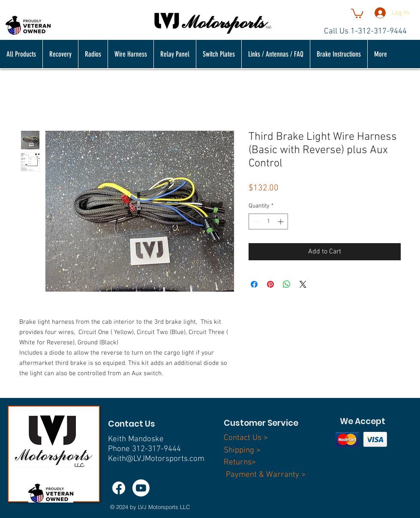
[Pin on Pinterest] (270, 284)
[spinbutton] (268, 221)
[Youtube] (141, 488)
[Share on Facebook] (254, 284)
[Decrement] (255, 221)
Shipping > (242, 450)
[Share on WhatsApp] (287, 284)
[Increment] (281, 221)
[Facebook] (119, 488)
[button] (357, 13)
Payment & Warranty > (266, 475)
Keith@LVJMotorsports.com (156, 459)
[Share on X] (303, 284)
